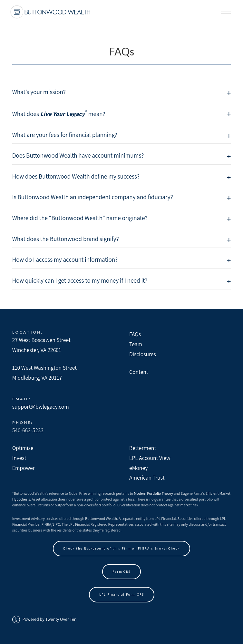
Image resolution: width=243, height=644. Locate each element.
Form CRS (121, 572)
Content (139, 372)
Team (136, 344)
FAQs (135, 334)
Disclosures (143, 354)
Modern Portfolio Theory (154, 493)
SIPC (56, 524)
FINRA (46, 524)
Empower (24, 468)
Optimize (23, 448)
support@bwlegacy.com (41, 407)
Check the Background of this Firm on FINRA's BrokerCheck (121, 548)
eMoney (138, 468)
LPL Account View (150, 458)
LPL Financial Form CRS (122, 595)
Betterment (143, 448)
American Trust (147, 478)
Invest (19, 458)
